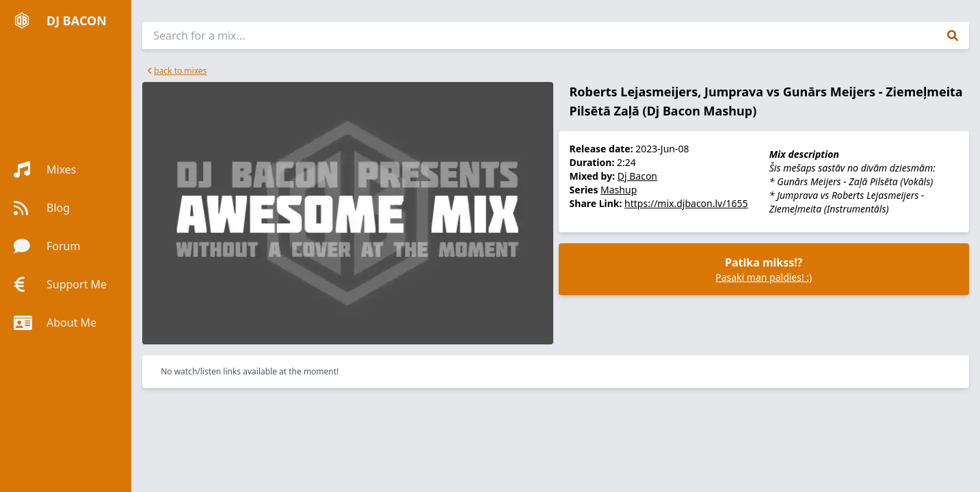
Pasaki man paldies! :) (764, 277)
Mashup (619, 190)
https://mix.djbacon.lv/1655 (686, 203)
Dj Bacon (637, 176)
